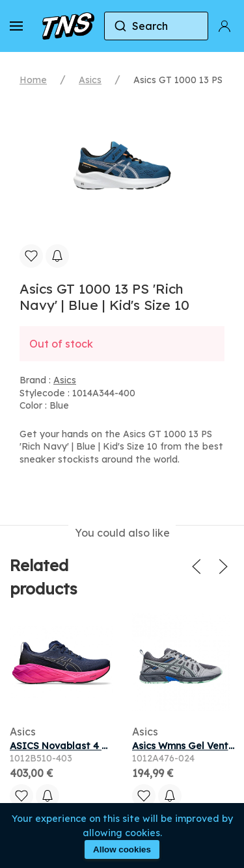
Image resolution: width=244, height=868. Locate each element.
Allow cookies (122, 849)
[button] (16, 26)
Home (33, 80)
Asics (90, 80)
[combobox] (156, 26)
